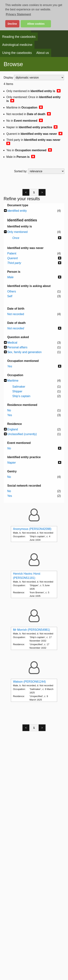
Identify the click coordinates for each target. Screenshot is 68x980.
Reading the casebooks (19, 37)
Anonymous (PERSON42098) (32, 529)
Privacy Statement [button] (18, 14)
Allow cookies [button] (36, 24)
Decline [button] (12, 24)
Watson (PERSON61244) (29, 682)
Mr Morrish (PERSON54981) (32, 630)
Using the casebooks (17, 53)
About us (43, 53)
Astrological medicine (17, 45)
